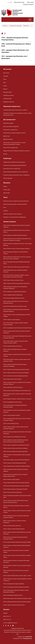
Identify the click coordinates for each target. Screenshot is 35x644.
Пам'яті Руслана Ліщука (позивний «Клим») (14, 298)
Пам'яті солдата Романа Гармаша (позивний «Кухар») (16, 369)
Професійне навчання (9, 102)
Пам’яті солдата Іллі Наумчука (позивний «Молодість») (17, 283)
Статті (5, 207)
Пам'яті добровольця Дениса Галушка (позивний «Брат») (17, 602)
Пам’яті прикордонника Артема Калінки (13, 595)
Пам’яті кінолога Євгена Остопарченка (13, 492)
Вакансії (5, 89)
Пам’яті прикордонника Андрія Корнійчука (14, 584)
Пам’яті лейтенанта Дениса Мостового (13, 346)
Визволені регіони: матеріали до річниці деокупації (16, 201)
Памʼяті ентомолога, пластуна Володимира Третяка (16, 376)
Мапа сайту (30, 2)
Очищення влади (7, 99)
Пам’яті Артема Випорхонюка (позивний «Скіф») (15, 306)
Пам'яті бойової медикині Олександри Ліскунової (15, 489)
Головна (5, 26)
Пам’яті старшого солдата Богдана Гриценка (14, 529)
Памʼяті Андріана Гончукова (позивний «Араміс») (15, 235)
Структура (6, 76)
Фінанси (5, 154)
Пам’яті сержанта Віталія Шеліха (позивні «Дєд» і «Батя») (17, 576)
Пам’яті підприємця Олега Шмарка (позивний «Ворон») (17, 466)
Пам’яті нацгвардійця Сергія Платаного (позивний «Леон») (17, 328)
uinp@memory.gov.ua (12, 623)
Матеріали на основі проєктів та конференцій (14, 217)
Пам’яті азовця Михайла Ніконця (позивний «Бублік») (16, 483)
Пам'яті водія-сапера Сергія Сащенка (12, 379)
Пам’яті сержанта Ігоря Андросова (12, 320)
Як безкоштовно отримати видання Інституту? (14, 133)
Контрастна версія (28, 4)
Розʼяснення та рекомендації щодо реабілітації (15, 165)
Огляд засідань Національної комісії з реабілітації (16, 172)
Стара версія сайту (19, 2)
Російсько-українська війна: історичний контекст (15, 204)
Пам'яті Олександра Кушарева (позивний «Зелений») (16, 587)
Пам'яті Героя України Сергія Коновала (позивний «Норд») (17, 598)
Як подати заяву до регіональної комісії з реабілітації (16, 175)
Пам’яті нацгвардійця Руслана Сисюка (12, 402)
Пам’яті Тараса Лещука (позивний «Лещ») (13, 280)
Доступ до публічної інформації (11, 126)
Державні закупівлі (8, 139)
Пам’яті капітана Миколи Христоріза (12, 526)
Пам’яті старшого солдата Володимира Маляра (15, 463)
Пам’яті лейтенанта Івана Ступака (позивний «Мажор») (17, 249)
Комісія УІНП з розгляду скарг (11, 147)
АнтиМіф (5, 211)
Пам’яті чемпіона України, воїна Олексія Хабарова (15, 448)
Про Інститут (6, 73)
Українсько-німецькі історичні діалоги (13, 214)
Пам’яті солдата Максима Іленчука (12, 415)
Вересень (26, 26)
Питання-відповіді (8, 178)
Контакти (6, 609)
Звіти (5, 82)
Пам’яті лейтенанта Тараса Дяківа (11, 479)
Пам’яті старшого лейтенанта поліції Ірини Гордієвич (16, 373)
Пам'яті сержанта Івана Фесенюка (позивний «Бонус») (16, 267)
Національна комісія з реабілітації (12, 168)
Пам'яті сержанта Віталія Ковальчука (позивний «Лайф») (17, 542)
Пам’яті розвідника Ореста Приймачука (13, 295)
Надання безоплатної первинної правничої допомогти (17, 151)
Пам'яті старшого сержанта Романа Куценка (14, 605)
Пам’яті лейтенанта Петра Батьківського (13, 387)
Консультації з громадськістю (10, 130)
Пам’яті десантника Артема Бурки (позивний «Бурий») (16, 486)
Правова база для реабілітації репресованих (14, 162)
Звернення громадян (8, 123)
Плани (5, 79)
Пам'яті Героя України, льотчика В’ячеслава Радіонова (16, 460)
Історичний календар (15, 26)
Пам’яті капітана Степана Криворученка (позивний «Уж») (17, 390)
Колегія (5, 86)
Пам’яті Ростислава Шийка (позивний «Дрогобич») (15, 451)
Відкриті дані (6, 136)
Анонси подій (7, 190)
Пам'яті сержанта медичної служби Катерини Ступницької (17, 399)
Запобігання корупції (8, 95)
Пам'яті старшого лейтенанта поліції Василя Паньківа (16, 445)
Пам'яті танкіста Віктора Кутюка (11, 423)
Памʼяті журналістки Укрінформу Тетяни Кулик (15, 437)
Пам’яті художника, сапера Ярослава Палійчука (15, 292)
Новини (5, 186)
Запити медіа (6, 193)
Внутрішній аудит (8, 92)
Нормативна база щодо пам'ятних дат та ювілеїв (15, 110)
